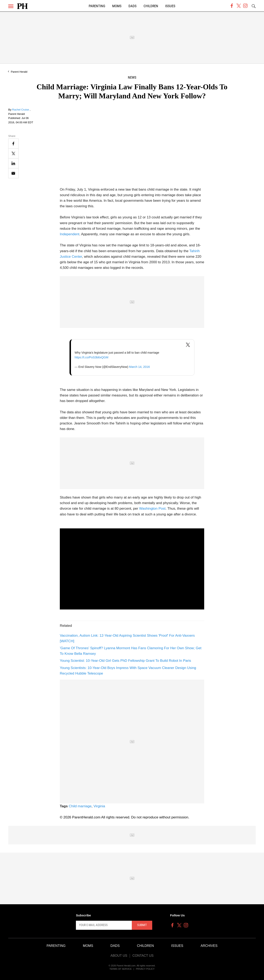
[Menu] (11, 6)
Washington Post (152, 509)
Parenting (97, 6)
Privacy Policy (145, 969)
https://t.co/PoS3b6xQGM (92, 357)
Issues (170, 6)
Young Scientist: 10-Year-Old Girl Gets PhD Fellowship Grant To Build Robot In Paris (125, 661)
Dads (133, 6)
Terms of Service (121, 969)
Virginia (99, 806)
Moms (117, 6)
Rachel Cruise (21, 110)
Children (151, 6)
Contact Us (143, 956)
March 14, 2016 (139, 367)
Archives (209, 946)
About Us (119, 956)
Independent (70, 234)
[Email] (13, 173)
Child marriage (80, 806)
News (132, 77)
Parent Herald (19, 72)
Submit (142, 925)
